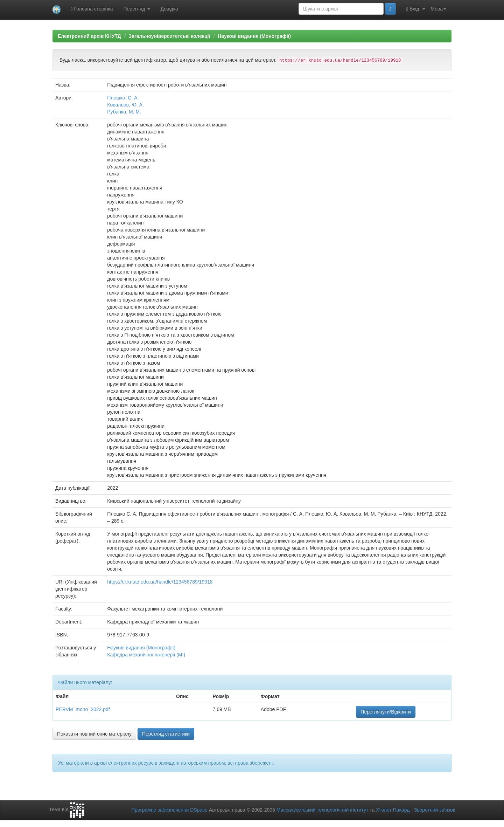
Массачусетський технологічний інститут (323, 810)
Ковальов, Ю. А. (125, 105)
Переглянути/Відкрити (386, 712)
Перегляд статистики (166, 734)
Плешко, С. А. (123, 98)
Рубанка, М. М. (124, 112)
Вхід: (416, 9)
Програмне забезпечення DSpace (169, 810)
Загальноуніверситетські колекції (169, 36)
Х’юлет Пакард (393, 810)
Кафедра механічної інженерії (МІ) (146, 655)
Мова (438, 9)
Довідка (169, 9)
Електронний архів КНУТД (89, 36)
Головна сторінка (92, 9)
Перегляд (137, 9)
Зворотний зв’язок (435, 810)
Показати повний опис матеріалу (94, 734)
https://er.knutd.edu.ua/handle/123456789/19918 (160, 582)
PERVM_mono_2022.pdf (83, 709)
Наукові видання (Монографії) (254, 36)
